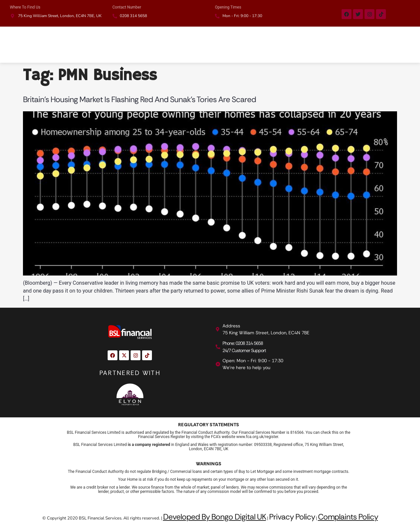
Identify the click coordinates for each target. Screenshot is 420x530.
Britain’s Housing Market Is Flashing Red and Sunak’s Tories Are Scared (139, 99)
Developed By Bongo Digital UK (215, 517)
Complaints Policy (348, 517)
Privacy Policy (292, 517)
